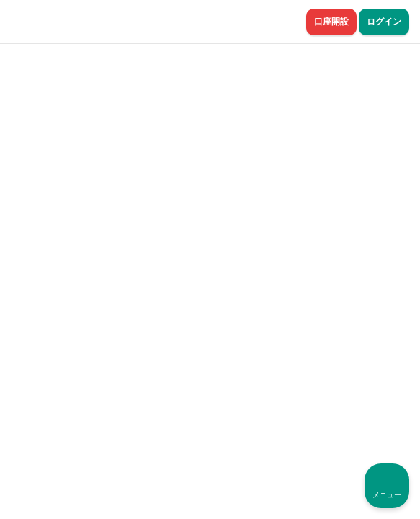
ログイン (384, 22)
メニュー (387, 495)
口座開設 (331, 22)
